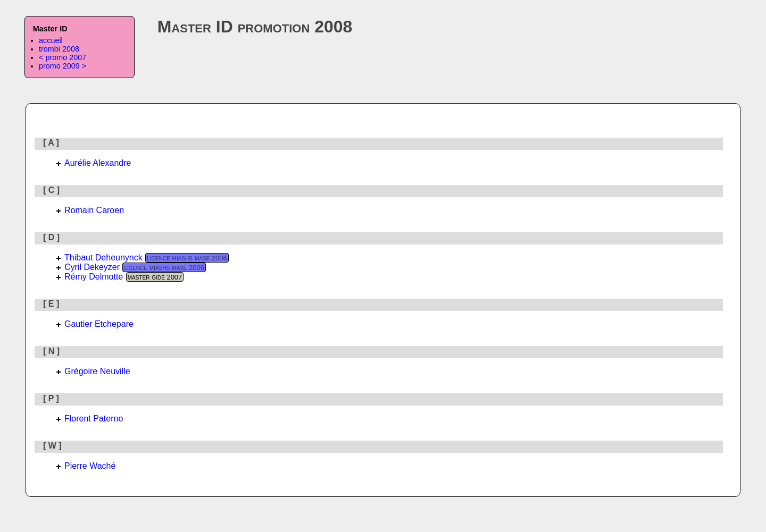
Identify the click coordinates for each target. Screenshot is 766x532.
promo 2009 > (63, 66)
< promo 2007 (63, 57)
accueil (51, 40)
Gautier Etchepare (99, 324)
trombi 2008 (59, 49)
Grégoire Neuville (97, 371)
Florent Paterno (94, 419)
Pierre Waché (90, 466)
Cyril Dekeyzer (92, 267)
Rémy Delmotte (94, 277)
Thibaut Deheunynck (103, 257)
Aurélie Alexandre (98, 163)
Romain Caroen (94, 210)
